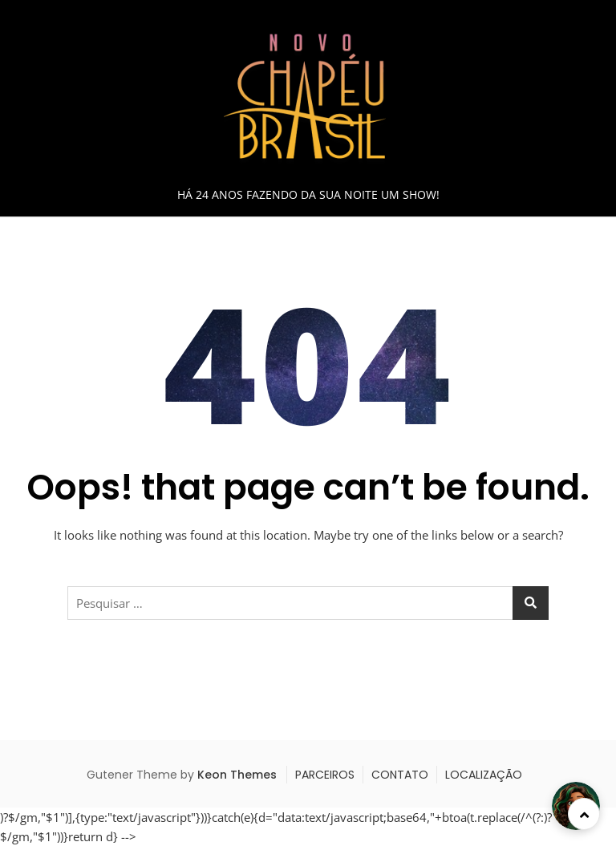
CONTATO (400, 775)
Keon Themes (237, 775)
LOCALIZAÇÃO (484, 775)
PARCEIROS (325, 775)
